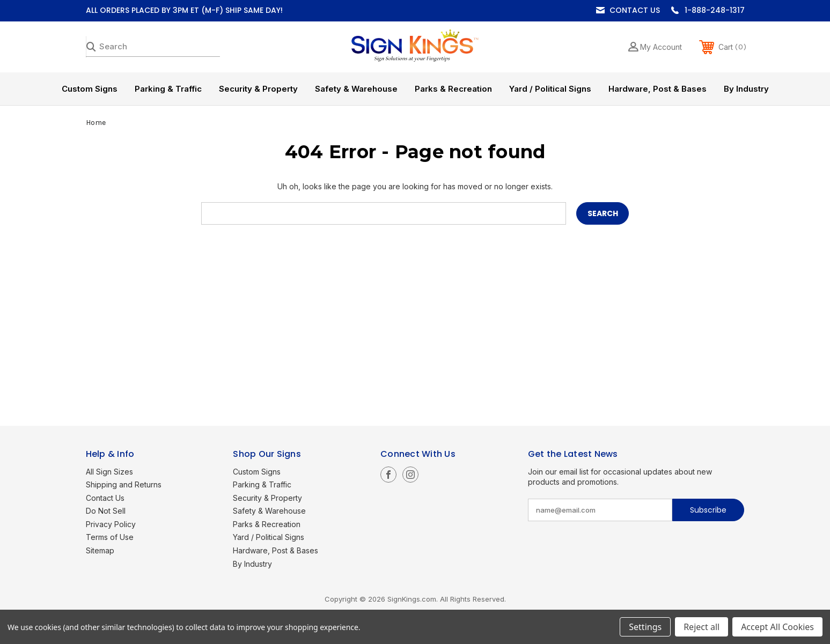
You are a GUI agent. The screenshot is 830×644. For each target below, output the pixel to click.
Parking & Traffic (168, 89)
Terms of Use (110, 537)
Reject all (702, 627)
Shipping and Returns (124, 484)
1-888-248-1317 (715, 10)
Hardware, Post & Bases (658, 89)
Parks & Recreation (453, 89)
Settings (645, 627)
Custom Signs (90, 89)
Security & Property (258, 89)
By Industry (746, 89)
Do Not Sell (106, 511)
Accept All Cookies (777, 627)
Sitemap (100, 550)
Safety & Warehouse (356, 89)
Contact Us (635, 10)
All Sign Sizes (109, 472)
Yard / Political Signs (550, 89)
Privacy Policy (111, 524)
